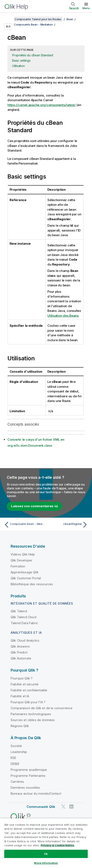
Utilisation (18, 66)
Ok (46, 854)
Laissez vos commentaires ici (34, 506)
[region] (46, 843)
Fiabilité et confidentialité (29, 690)
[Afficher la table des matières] (8, 19)
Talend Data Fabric (24, 623)
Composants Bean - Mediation (33, 24)
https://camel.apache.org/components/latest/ (42, 105)
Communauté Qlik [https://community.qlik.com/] (41, 807)
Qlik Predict (19, 652)
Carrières (17, 782)
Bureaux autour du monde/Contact (36, 793)
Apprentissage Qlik (25, 572)
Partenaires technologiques (31, 714)
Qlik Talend (19, 611)
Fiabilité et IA (20, 696)
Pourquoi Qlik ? (22, 678)
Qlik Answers (20, 646)
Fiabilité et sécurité (25, 684)
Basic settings (21, 60)
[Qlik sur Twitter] (63, 806)
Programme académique (29, 770)
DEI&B (15, 764)
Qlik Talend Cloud (23, 617)
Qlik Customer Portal (26, 578)
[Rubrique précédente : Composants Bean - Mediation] (24, 525)
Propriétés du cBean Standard (33, 55)
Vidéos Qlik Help (23, 554)
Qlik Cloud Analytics (25, 640)
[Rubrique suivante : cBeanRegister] (68, 525)
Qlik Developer (21, 560)
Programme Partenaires (28, 776)
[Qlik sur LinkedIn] (71, 806)
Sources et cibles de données (33, 720)
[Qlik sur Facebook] (29, 815)
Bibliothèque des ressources (32, 584)
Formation (18, 566)
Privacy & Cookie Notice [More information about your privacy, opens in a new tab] (57, 845)
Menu (86, 8)
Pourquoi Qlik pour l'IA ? (28, 702)
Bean (70, 19)
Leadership (19, 752)
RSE (13, 758)
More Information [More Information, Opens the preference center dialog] (46, 863)
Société (16, 746)
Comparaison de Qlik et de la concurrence (42, 708)
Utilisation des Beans (63, 316)
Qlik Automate (21, 658)
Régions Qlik (20, 726)
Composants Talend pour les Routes (38, 19)
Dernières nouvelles (25, 788)
